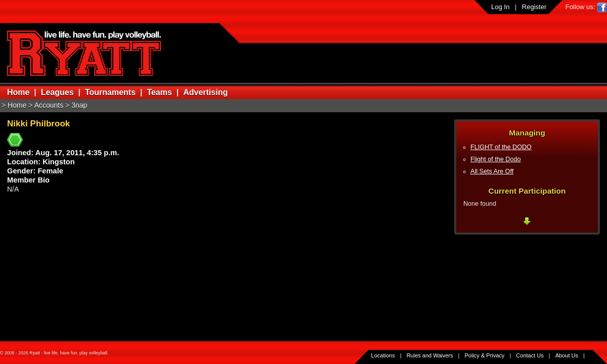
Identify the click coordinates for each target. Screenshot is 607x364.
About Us (567, 355)
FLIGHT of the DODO (501, 147)
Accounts (49, 105)
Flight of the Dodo (495, 159)
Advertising (205, 92)
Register (534, 7)
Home (18, 92)
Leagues (57, 92)
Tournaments (110, 92)
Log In (500, 7)
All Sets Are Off (492, 171)
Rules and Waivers (430, 355)
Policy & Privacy (485, 355)
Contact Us (530, 355)
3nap (79, 105)
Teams (159, 92)
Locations (383, 355)
